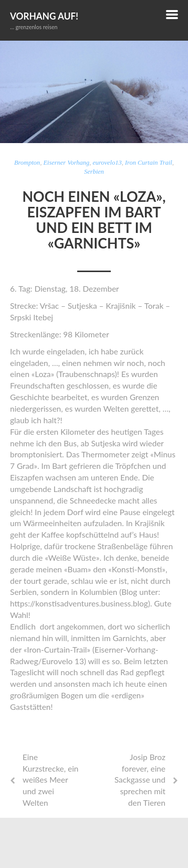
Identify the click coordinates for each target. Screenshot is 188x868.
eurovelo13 (107, 162)
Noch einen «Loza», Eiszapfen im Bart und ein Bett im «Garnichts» (94, 219)
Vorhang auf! (44, 16)
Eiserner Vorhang (66, 162)
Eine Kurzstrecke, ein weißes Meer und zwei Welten (50, 780)
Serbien (94, 171)
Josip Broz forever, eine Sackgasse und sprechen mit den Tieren (140, 780)
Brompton (27, 162)
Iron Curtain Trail (148, 162)
